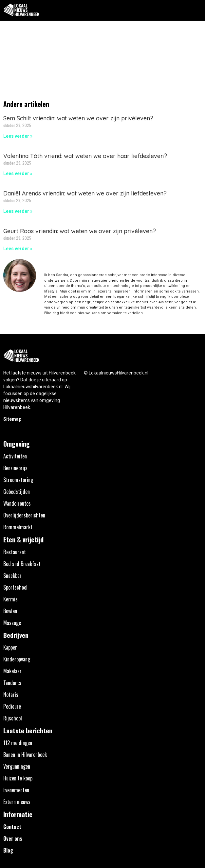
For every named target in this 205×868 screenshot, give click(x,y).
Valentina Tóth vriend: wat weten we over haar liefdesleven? (85, 156)
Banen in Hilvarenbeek (25, 755)
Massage (12, 623)
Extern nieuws (17, 802)
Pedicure (12, 706)
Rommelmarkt (18, 527)
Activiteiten (15, 456)
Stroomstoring (18, 480)
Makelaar (12, 671)
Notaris (11, 695)
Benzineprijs (15, 468)
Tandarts (12, 683)
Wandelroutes (17, 503)
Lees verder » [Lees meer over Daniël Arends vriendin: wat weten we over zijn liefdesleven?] (18, 211)
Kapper (10, 647)
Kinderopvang (17, 659)
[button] (196, 10)
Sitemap (12, 419)
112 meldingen (18, 743)
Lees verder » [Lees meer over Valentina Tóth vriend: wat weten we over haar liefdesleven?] (18, 173)
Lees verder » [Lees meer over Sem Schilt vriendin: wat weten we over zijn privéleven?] (18, 136)
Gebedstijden (17, 492)
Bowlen (10, 611)
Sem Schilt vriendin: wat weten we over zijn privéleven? (78, 118)
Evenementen (16, 790)
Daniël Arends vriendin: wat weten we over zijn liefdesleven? (85, 193)
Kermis (10, 599)
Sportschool (15, 587)
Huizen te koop (18, 778)
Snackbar (12, 575)
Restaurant (15, 552)
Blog (8, 850)
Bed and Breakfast (22, 564)
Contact (12, 827)
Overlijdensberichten (24, 515)
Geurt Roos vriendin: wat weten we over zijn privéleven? (80, 231)
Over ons (13, 838)
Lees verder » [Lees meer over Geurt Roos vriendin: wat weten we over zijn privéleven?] (18, 249)
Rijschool (13, 718)
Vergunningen (17, 766)
